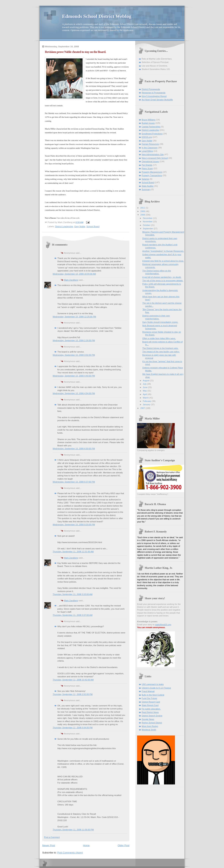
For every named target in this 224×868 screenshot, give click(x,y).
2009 (143, 211)
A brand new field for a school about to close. (163, 261)
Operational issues (150, 161)
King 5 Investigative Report (154, 96)
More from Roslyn (150, 726)
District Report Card (151, 702)
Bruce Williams (149, 120)
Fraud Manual (148, 691)
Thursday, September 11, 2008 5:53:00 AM (73, 594)
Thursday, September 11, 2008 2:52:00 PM (73, 694)
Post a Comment (52, 837)
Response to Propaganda (153, 93)
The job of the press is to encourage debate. (163, 281)
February (147, 401)
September (148, 229)
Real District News (150, 712)
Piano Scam (147, 168)
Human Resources (150, 144)
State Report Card (150, 705)
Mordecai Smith (149, 730)
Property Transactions (152, 175)
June (145, 387)
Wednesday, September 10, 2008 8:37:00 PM (74, 482)
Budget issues (148, 123)
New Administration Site (153, 154)
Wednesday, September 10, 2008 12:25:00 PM (74, 317)
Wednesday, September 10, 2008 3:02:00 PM (74, 355)
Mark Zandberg (71, 280)
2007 (143, 408)
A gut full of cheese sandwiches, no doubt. (162, 277)
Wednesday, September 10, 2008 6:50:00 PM (74, 449)
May (145, 391)
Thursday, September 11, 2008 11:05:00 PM (73, 830)
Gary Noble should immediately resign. (160, 322)
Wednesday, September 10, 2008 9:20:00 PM (74, 525)
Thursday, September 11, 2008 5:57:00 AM (73, 615)
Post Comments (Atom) (70, 853)
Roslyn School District (152, 723)
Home (86, 845)
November (148, 222)
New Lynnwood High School (155, 158)
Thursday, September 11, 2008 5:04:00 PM (73, 728)
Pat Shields (147, 165)
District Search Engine (152, 716)
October (147, 225)
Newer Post (49, 845)
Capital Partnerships (151, 127)
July (145, 384)
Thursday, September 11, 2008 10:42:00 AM (73, 680)
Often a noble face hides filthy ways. (159, 338)
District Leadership (64, 226)
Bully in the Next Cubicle (153, 695)
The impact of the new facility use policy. (161, 352)
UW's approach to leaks (153, 684)
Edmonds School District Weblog (97, 16)
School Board (93, 226)
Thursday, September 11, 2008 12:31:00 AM (73, 552)
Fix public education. (151, 709)
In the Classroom (150, 148)
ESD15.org (147, 137)
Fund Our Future (149, 698)
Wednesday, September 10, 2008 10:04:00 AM (74, 274)
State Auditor (148, 186)
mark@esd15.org (163, 625)
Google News (148, 719)
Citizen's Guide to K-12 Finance (156, 688)
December (148, 218)
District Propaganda (151, 89)
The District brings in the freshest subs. (160, 348)
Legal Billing (147, 151)
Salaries (145, 179)
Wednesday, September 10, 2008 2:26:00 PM (74, 340)
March (146, 398)
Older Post (124, 845)
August (146, 381)
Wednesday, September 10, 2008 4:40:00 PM (74, 376)
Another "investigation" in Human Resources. (163, 251)
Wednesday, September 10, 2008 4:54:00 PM (74, 393)
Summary (146, 189)
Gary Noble (80, 226)
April (145, 394)
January (147, 405)
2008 (143, 215)
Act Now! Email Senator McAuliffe (157, 100)
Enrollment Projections (152, 134)
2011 (143, 208)
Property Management (152, 172)
